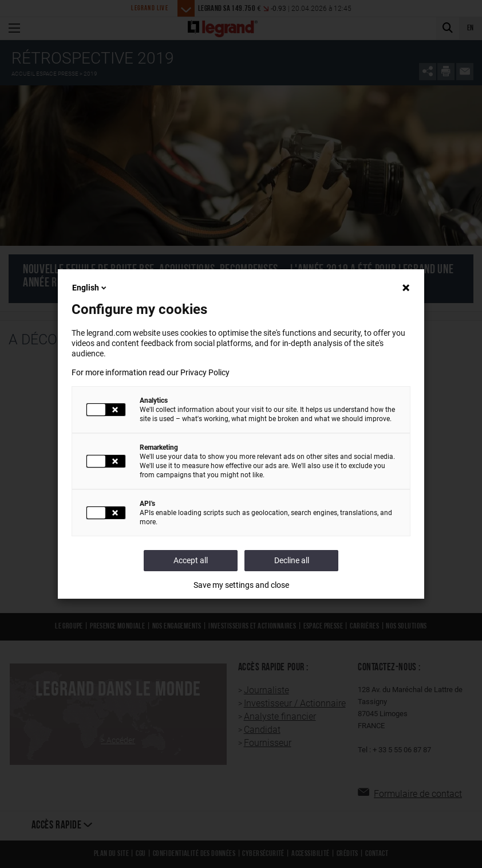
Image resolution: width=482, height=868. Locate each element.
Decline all (292, 560)
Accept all (191, 560)
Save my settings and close (241, 585)
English (90, 288)
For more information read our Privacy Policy (151, 372)
